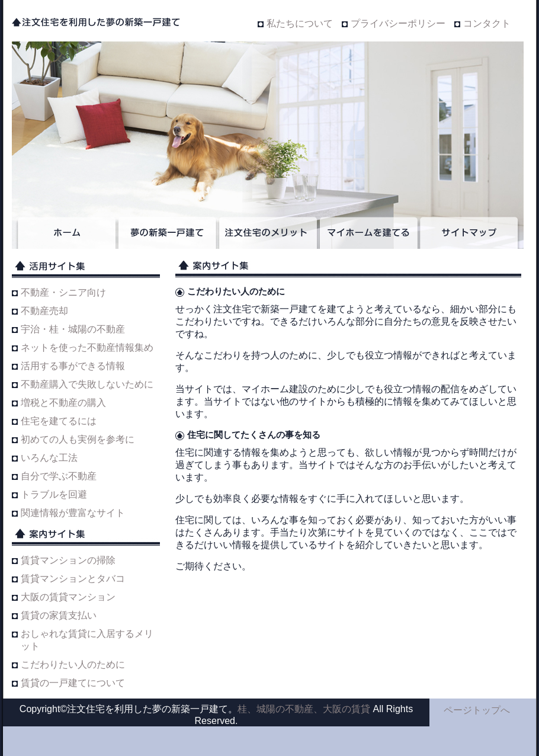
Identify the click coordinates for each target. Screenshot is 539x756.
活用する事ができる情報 (73, 366)
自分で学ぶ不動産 (59, 476)
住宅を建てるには (59, 421)
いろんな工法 (49, 458)
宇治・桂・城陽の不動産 (73, 329)
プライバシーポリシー (398, 23)
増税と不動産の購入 (63, 403)
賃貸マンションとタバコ (73, 579)
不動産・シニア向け (63, 292)
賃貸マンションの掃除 (68, 560)
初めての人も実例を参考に (78, 439)
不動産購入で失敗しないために (87, 384)
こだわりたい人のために (73, 664)
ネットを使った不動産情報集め (87, 347)
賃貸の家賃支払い (59, 615)
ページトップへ (477, 710)
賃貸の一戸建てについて (73, 683)
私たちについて (300, 23)
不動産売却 (44, 311)
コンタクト (487, 23)
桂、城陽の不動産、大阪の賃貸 (304, 709)
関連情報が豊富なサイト (73, 513)
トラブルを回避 (54, 494)
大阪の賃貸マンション (68, 597)
